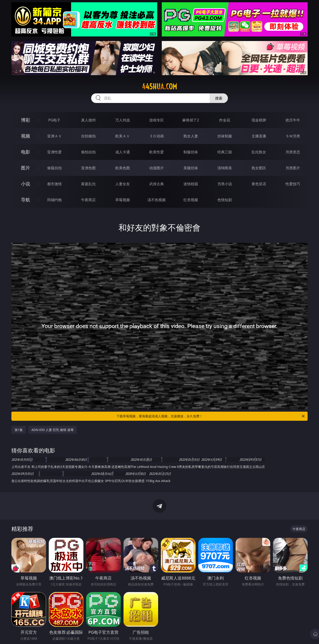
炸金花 (225, 120)
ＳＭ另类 (293, 136)
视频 (26, 136)
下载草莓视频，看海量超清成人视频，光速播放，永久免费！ (211, 416)
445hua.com (159, 87)
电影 (26, 152)
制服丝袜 (191, 152)
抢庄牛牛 (293, 120)
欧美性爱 (157, 152)
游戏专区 (157, 120)
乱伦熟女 (259, 152)
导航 (26, 200)
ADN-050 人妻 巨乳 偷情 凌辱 (53, 430)
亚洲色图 (88, 168)
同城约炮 (54, 200)
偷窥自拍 (54, 168)
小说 (26, 184)
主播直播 (259, 136)
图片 (26, 168)
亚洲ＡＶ (54, 136)
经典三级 (225, 152)
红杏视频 (191, 200)
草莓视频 (123, 200)
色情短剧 (225, 200)
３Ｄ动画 (157, 136)
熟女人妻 (191, 136)
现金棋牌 (259, 120)
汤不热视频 (157, 200)
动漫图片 (157, 168)
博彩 (26, 120)
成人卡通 (123, 152)
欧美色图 (123, 168)
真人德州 (88, 120)
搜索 (219, 98)
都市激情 (54, 184)
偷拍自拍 (88, 152)
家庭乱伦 (88, 184)
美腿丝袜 (191, 168)
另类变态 (293, 152)
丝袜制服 (225, 136)
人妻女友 (123, 184)
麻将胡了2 (191, 120)
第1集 (19, 430)
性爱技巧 (293, 184)
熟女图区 (259, 168)
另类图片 (293, 168)
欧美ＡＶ (123, 136)
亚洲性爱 (54, 152)
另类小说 (225, 184)
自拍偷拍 (88, 136)
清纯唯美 (225, 168)
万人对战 (123, 120)
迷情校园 (191, 184)
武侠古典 (157, 184)
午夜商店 (88, 200)
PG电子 (54, 120)
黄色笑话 (259, 184)
